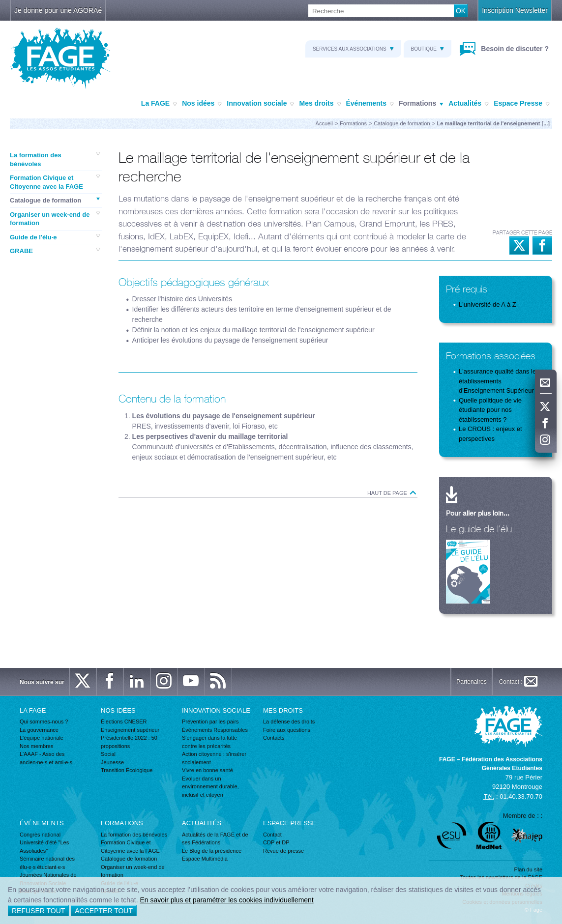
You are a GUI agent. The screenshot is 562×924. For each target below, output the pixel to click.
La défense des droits (289, 722)
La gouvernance (39, 730)
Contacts (274, 738)
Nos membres (36, 746)
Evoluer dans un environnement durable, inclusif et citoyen (210, 787)
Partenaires (471, 682)
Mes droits (320, 104)
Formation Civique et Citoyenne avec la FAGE (55, 182)
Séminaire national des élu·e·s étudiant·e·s (47, 863)
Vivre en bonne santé (207, 770)
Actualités (469, 104)
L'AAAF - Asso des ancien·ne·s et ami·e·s (46, 758)
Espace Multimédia (205, 859)
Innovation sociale (260, 104)
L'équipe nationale (42, 738)
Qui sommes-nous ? (44, 722)
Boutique (428, 49)
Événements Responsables (215, 730)
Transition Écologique (127, 770)
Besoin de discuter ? (514, 49)
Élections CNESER (124, 722)
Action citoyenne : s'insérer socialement (214, 758)
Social (108, 754)
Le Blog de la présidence (212, 851)
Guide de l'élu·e (55, 237)
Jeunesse (112, 762)
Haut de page (392, 493)
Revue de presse (283, 851)
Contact (272, 835)
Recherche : (0, 5)
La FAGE (159, 104)
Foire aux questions (287, 730)
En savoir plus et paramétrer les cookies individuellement (226, 900)
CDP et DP (276, 842)
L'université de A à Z (488, 304)
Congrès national (40, 835)
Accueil (324, 123)
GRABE (55, 251)
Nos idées (202, 104)
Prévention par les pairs (210, 722)
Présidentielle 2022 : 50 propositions (129, 742)
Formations (421, 104)
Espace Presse (522, 104)
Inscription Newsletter (515, 10)
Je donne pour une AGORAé (58, 10)
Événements (370, 104)
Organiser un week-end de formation (55, 219)
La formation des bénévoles (55, 159)
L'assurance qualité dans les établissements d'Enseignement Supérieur (499, 381)
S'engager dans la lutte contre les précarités (209, 742)
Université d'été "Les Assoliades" (44, 847)
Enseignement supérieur (130, 730)
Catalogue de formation (402, 123)
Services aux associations (353, 49)
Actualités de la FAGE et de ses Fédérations (215, 839)
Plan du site (528, 869)
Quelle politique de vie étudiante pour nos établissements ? (490, 410)
